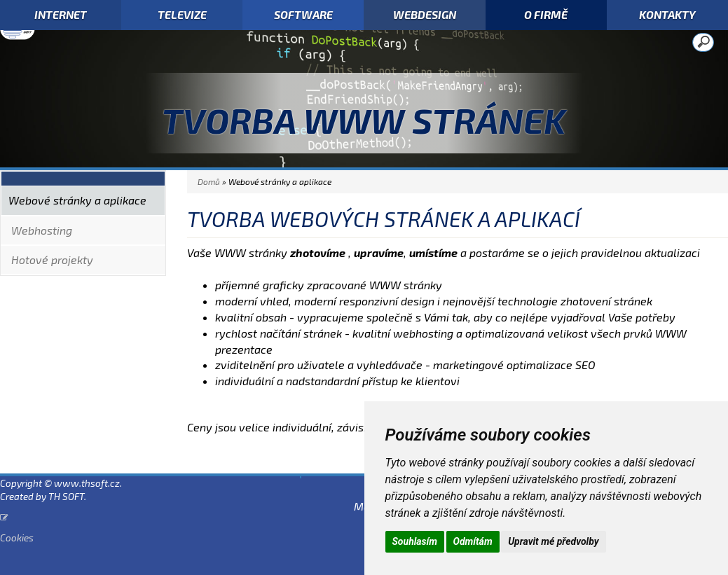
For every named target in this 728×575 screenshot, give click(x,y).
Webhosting (42, 230)
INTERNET (61, 14)
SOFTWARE (303, 14)
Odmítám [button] (473, 541)
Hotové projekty (52, 259)
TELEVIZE (182, 14)
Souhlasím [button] (415, 541)
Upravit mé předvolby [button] (553, 541)
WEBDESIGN (425, 14)
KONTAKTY (667, 14)
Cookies (17, 538)
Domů (209, 181)
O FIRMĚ (546, 14)
